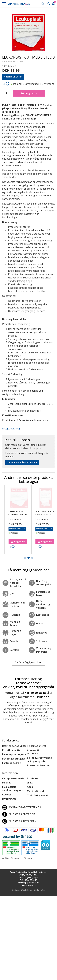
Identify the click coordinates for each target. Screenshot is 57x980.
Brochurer (33, 778)
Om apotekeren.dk (13, 778)
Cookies (7, 795)
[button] (4, 4)
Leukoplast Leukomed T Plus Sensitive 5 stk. (41, 514)
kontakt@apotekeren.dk (22, 807)
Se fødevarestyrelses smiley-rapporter (39, 759)
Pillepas (7, 783)
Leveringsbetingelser (15, 754)
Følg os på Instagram (19, 821)
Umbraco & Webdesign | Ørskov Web (29, 890)
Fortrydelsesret (11, 763)
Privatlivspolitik (11, 750)
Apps (30, 787)
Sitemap (28, 858)
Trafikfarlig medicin (38, 795)
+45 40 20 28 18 (35, 693)
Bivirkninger (9, 799)
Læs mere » (11, 522)
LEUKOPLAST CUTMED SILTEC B (14, 514)
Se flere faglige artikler (28, 662)
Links (30, 783)
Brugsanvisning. (11, 429)
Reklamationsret (37, 746)
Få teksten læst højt (39, 765)
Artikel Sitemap (11, 858)
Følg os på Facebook (19, 814)
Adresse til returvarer (33, 752)
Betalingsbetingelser (14, 759)
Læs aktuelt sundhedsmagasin (13, 789)
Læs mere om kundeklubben (22, 462)
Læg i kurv (29, 93)
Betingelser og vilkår (14, 746)
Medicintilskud (35, 791)
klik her (43, 697)
